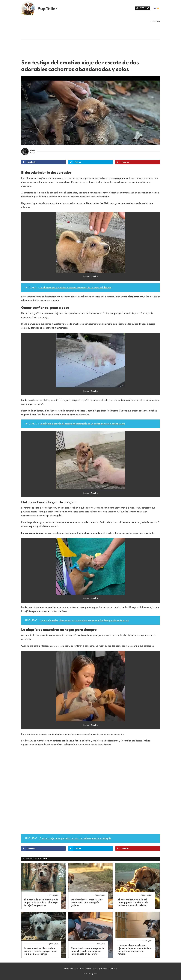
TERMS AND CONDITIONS (74, 969)
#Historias (143, 8)
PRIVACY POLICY (92, 969)
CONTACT (113, 969)
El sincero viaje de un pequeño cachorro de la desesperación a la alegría (75, 838)
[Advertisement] (90, 40)
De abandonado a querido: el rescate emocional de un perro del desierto (75, 288)
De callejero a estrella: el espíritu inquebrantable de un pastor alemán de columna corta (82, 424)
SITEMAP (104, 969)
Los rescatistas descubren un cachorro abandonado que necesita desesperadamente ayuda (84, 620)
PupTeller (47, 8)
